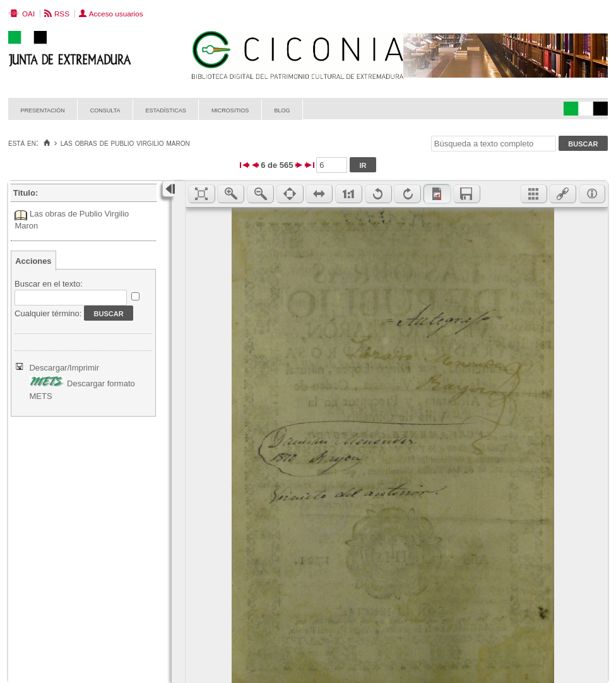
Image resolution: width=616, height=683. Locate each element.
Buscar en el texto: (49, 284)
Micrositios (230, 110)
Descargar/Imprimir (64, 368)
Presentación (43, 110)
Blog (282, 110)
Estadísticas (166, 110)
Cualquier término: (48, 313)
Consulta (105, 110)
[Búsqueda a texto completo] (494, 144)
